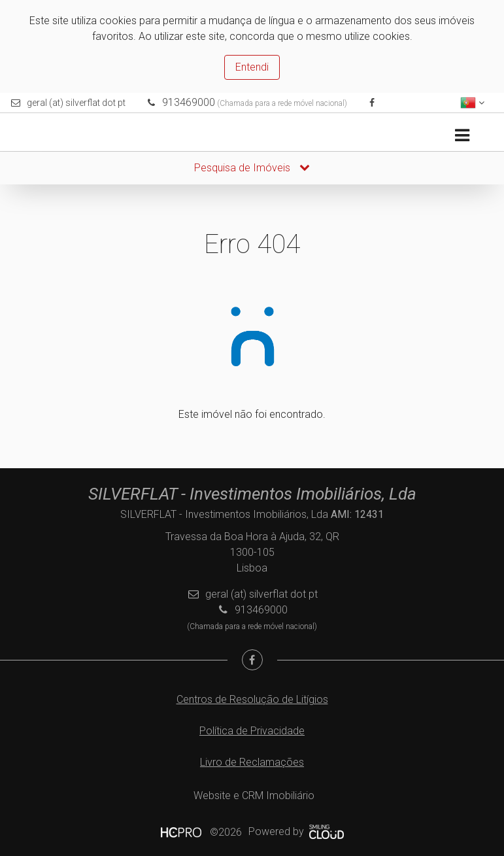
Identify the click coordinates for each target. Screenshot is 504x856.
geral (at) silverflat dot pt (76, 103)
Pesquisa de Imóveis (252, 168)
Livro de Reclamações (252, 762)
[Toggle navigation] (462, 136)
